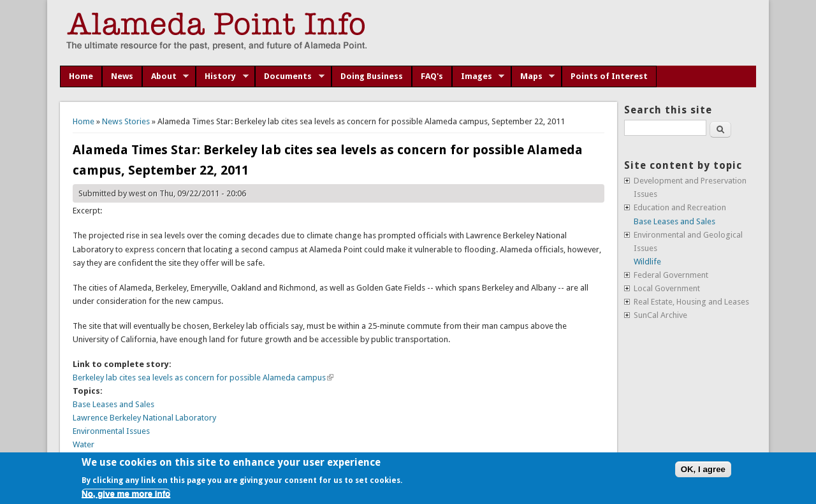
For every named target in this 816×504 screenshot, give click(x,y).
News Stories (126, 121)
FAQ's (432, 76)
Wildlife (647, 262)
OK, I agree (703, 469)
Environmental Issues (111, 431)
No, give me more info (126, 493)
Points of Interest (609, 76)
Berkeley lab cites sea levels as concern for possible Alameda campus (203, 378)
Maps (533, 76)
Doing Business (372, 76)
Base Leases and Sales (113, 404)
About (166, 76)
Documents (290, 76)
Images (478, 76)
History (222, 76)
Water (84, 444)
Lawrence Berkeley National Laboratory (144, 418)
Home (81, 76)
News (122, 76)
